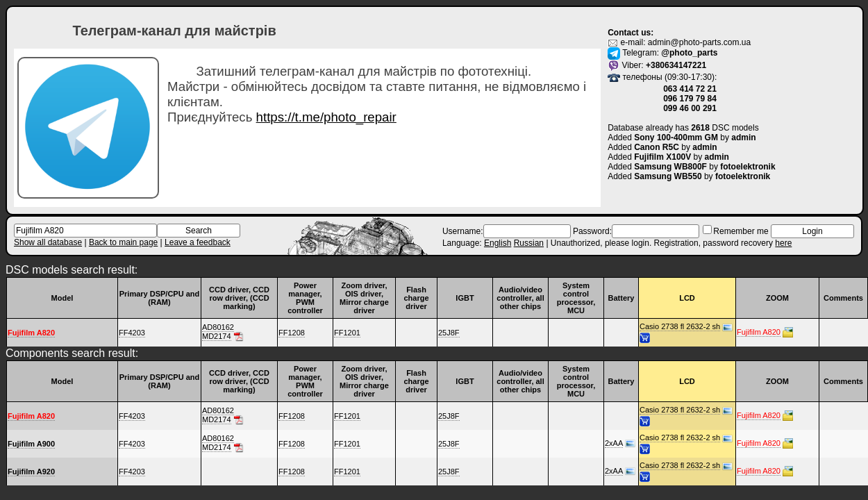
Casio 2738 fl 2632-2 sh (680, 326)
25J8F (449, 333)
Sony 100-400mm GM (676, 137)
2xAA (614, 443)
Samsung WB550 (668, 176)
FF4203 (132, 333)
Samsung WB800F (670, 167)
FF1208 (292, 333)
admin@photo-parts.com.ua (699, 42)
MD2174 (217, 336)
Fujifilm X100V (662, 157)
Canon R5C (657, 147)
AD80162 (218, 327)
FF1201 (347, 333)
